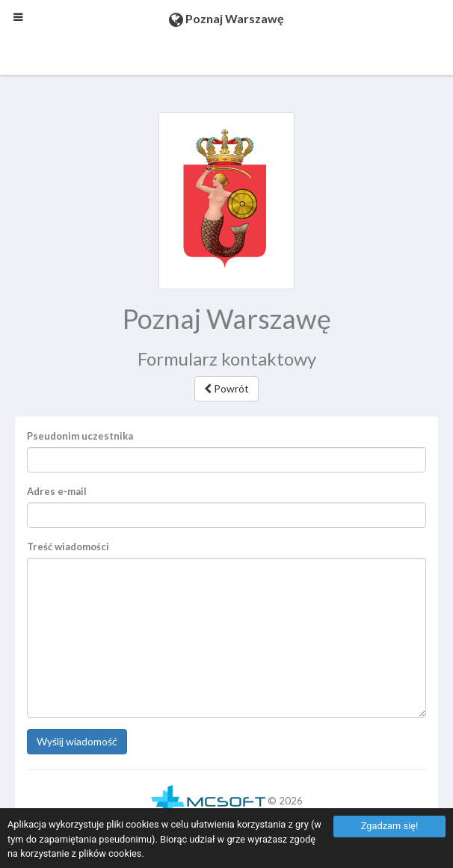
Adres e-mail (57, 491)
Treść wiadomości (68, 547)
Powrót (226, 388)
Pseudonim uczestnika (80, 436)
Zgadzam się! (389, 826)
